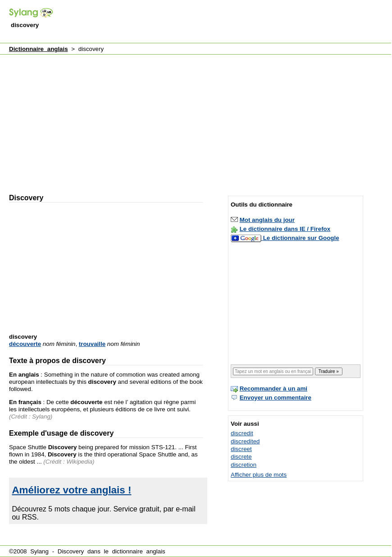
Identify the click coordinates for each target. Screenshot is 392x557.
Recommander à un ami (273, 389)
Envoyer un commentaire (276, 398)
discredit (242, 433)
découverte (25, 344)
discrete (241, 457)
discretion (244, 465)
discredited (245, 441)
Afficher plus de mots (259, 475)
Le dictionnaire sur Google (301, 238)
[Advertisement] (113, 120)
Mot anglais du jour (267, 220)
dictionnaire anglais (139, 551)
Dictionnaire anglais (39, 49)
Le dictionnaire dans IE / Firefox (285, 229)
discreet (241, 449)
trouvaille (92, 344)
